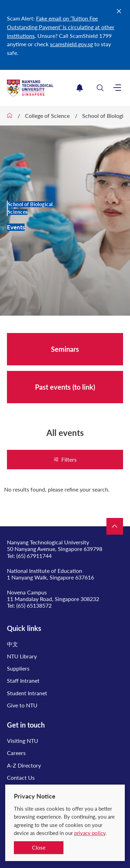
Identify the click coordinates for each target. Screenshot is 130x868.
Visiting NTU (23, 741)
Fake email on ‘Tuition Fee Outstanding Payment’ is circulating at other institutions (61, 27)
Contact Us (21, 777)
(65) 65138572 (34, 605)
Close (39, 847)
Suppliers (18, 668)
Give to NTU (22, 705)
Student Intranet (27, 693)
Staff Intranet (23, 680)
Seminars (65, 349)
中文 (12, 644)
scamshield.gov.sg (71, 44)
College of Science (47, 116)
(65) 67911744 (34, 556)
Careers (16, 753)
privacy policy (90, 833)
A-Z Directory (24, 765)
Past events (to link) (65, 387)
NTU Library (22, 656)
